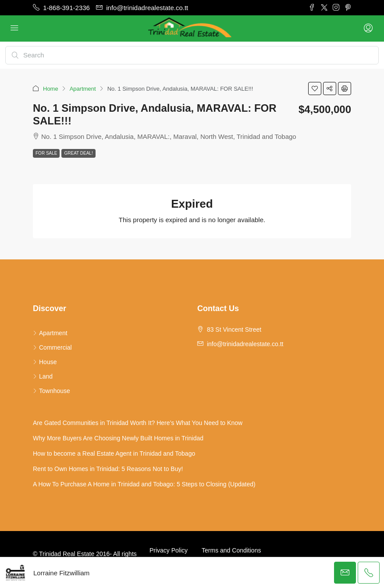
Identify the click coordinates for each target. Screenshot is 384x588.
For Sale (46, 153)
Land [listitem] (43, 376)
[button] (315, 89)
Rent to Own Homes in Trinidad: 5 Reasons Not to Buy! (108, 469)
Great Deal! (78, 153)
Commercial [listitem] (52, 347)
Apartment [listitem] (50, 333)
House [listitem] (45, 362)
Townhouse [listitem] (52, 391)
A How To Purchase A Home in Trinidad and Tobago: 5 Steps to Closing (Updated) (144, 484)
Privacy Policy (169, 550)
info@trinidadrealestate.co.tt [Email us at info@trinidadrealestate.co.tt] (245, 344)
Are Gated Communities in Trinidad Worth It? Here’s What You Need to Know (138, 423)
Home (51, 89)
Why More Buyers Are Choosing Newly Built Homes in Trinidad (118, 438)
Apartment (83, 89)
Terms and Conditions (231, 550)
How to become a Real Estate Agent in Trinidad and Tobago (114, 453)
